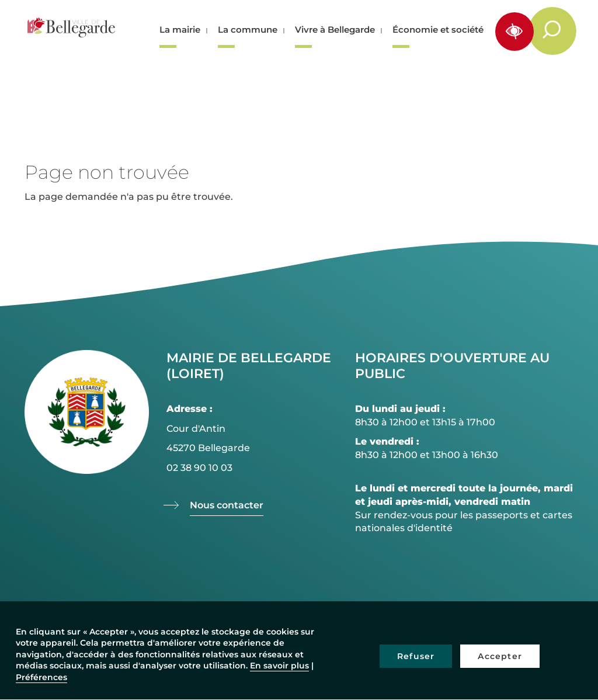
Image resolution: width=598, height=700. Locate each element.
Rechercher (559, 30)
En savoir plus (279, 666)
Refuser (416, 656)
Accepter (500, 656)
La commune (248, 30)
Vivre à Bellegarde (335, 30)
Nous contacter (227, 505)
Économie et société (438, 30)
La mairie (180, 30)
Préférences (41, 677)
